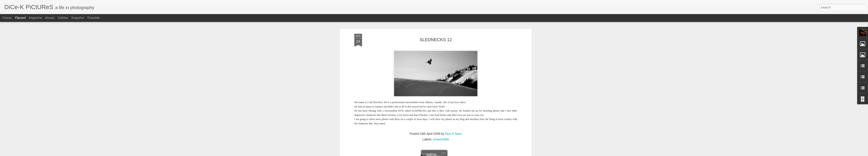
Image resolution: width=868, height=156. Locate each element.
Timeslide (93, 18)
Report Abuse (460, 154)
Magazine (35, 18)
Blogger (448, 154)
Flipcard (20, 18)
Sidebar (63, 18)
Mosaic (50, 18)
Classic (7, 18)
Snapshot (78, 18)
